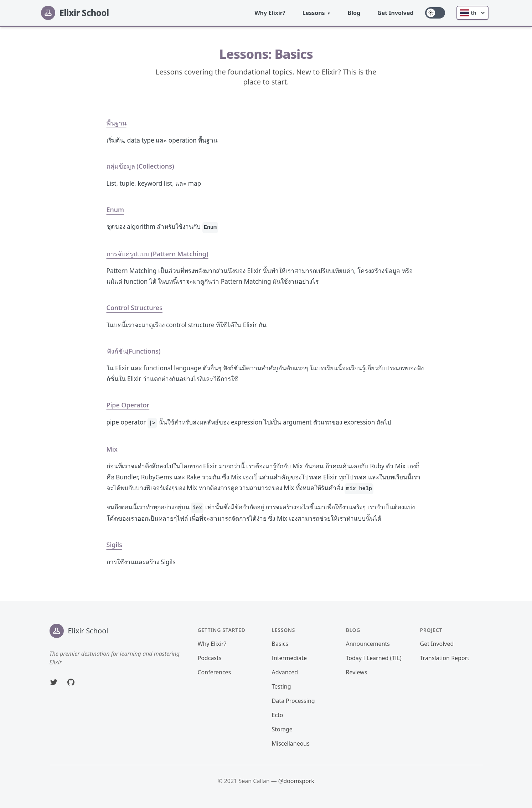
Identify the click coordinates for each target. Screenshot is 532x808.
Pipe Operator (128, 405)
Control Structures (135, 308)
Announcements (368, 644)
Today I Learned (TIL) (374, 658)
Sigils (114, 545)
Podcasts (210, 658)
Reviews (357, 672)
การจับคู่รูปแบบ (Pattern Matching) (157, 254)
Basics (280, 644)
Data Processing (293, 701)
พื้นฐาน (117, 123)
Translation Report (445, 658)
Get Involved (396, 13)
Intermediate (289, 658)
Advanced (285, 672)
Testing (282, 686)
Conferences (215, 672)
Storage (282, 729)
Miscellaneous (291, 743)
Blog (354, 13)
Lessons (314, 13)
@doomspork (296, 781)
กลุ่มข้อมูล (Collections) (140, 166)
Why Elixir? (270, 13)
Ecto (278, 715)
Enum (115, 210)
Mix (112, 449)
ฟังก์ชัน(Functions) (134, 351)
